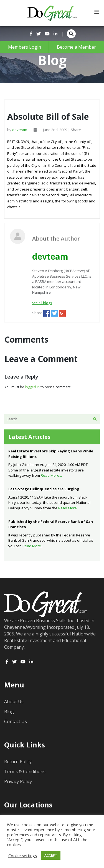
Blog (9, 711)
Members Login (25, 47)
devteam (20, 130)
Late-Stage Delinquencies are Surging (44, 489)
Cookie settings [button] (23, 856)
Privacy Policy (18, 781)
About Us (14, 702)
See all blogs (42, 303)
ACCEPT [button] (51, 855)
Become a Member (76, 47)
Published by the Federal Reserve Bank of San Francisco (51, 524)
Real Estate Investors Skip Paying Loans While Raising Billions (51, 454)
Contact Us (16, 721)
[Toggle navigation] (97, 12)
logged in (32, 387)
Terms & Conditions (25, 771)
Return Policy (18, 762)
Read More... (51, 475)
